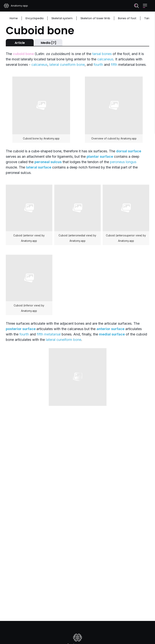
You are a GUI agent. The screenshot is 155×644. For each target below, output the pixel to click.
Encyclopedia (35, 18)
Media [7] (49, 43)
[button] (145, 6)
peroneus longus (123, 162)
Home (14, 18)
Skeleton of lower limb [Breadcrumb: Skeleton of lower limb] (95, 18)
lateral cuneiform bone (67, 65)
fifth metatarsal (49, 334)
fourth (98, 65)
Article (20, 43)
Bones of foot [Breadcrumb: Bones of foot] (127, 18)
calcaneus (105, 59)
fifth (114, 65)
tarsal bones (102, 54)
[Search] (137, 6)
